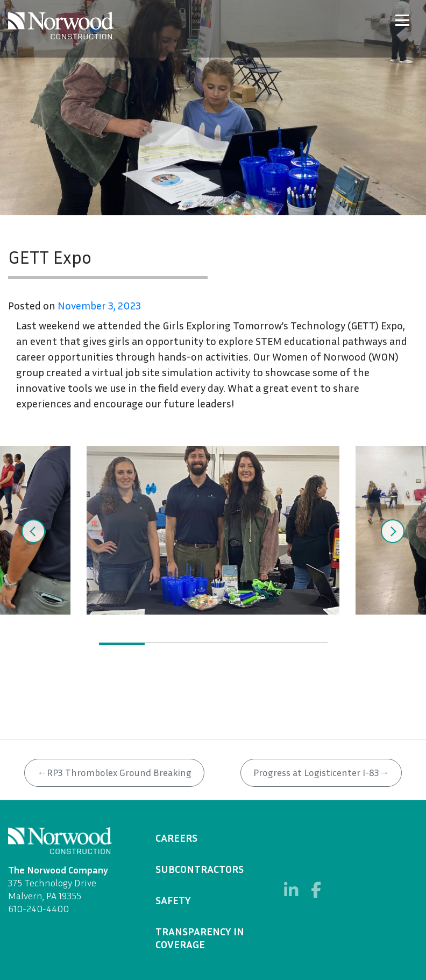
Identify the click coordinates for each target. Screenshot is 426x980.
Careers (176, 837)
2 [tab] (168, 644)
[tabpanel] (213, 530)
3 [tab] (213, 644)
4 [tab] (259, 644)
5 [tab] (305, 644)
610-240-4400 (38, 908)
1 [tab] (122, 644)
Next (393, 531)
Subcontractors (200, 869)
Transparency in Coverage (200, 937)
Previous (33, 531)
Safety (173, 900)
